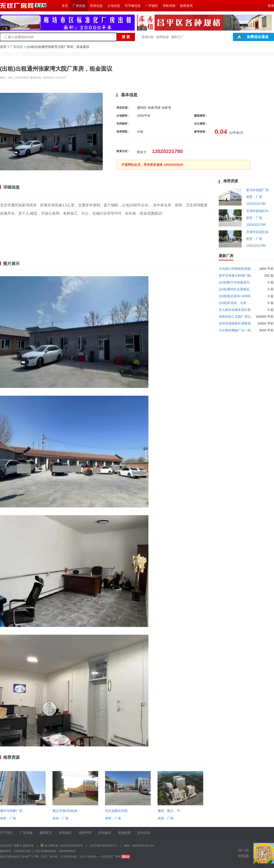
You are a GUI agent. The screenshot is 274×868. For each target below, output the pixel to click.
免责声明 (85, 833)
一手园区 (152, 6)
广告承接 (26, 833)
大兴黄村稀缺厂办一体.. (236, 330)
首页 (65, 6)
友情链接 (124, 833)
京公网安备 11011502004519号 (64, 846)
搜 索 (126, 37)
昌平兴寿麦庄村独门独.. (236, 275)
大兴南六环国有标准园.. (236, 269)
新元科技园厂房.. (258, 190)
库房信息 (96, 6)
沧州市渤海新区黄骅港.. (236, 323)
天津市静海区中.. (258, 211)
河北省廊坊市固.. (117, 811)
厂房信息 (79, 6)
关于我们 (6, 833)
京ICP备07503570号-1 (103, 846)
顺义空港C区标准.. (66, 811)
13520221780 (256, 204)
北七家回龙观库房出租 (235, 310)
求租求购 (169, 6)
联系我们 (65, 833)
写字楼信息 (133, 6)
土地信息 (114, 6)
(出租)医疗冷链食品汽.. (235, 282)
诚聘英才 (46, 833)
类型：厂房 (8, 818)
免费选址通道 (258, 37)
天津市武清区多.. (258, 232)
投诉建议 (105, 833)
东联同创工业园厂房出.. (236, 317)
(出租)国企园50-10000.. (235, 296)
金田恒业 (162, 37)
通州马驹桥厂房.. (12, 811)
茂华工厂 (177, 37)
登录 (271, 6)
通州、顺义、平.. (170, 811)
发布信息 (144, 833)
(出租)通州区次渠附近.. (235, 289)
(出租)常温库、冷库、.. (235, 303)
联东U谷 (148, 37)
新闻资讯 (186, 6)
